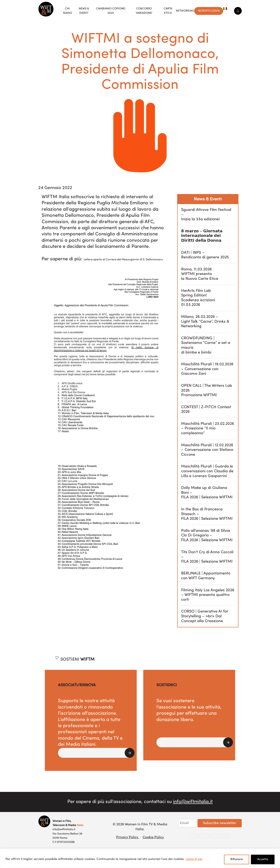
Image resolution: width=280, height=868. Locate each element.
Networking (185, 11)
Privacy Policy (128, 837)
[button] (96, 753)
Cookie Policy (153, 837)
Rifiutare (237, 859)
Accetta (263, 859)
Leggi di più (194, 859)
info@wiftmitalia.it (193, 802)
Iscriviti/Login (209, 11)
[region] (140, 858)
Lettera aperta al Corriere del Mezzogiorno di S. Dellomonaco (123, 260)
